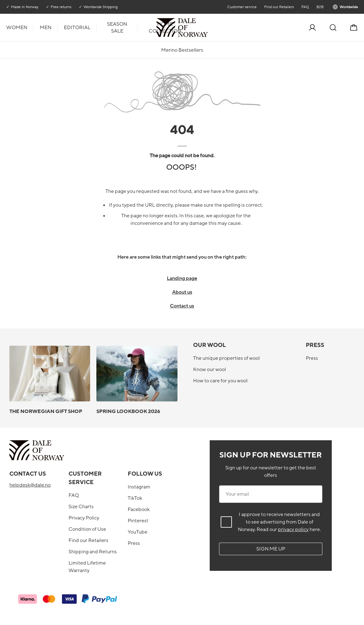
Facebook (139, 509)
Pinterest (138, 521)
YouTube (138, 532)
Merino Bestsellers (182, 50)
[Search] (333, 28)
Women (17, 28)
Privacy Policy (84, 518)
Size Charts (81, 507)
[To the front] (207, 28)
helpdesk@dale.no (30, 485)
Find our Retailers (279, 7)
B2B (320, 7)
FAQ (305, 7)
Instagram (139, 487)
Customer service (242, 7)
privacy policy (293, 529)
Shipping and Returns (93, 552)
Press (312, 358)
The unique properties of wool (226, 358)
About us (182, 292)
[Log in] (312, 28)
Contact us (182, 306)
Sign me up (271, 549)
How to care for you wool (220, 381)
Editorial (77, 28)
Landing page (182, 278)
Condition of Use (87, 529)
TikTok (135, 498)
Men (46, 28)
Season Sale (117, 28)
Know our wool (210, 369)
